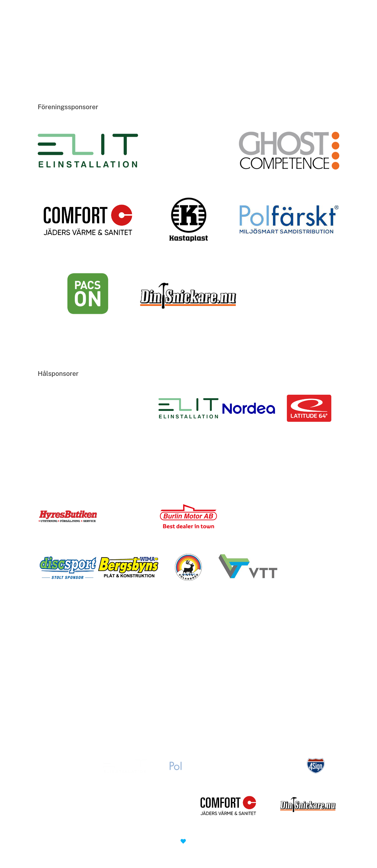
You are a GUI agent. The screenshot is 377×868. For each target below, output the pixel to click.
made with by (188, 841)
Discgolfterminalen (133, 27)
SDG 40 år (268, 27)
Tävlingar (206, 27)
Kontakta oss (239, 27)
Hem (104, 27)
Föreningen (174, 27)
